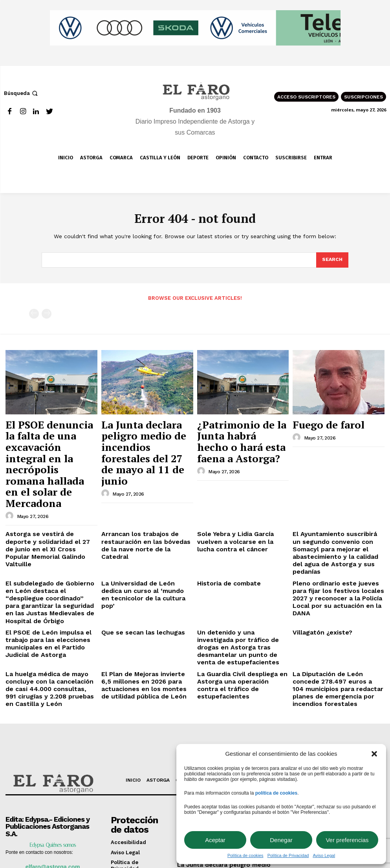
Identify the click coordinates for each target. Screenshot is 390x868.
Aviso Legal (324, 855)
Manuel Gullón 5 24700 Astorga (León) (46, 789)
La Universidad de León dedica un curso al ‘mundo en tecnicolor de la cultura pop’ (147, 520)
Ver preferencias (347, 840)
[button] (374, 754)
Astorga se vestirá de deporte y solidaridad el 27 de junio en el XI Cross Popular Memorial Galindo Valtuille (49, 489)
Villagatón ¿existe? (317, 548)
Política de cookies (245, 855)
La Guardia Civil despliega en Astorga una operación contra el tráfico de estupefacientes (239, 583)
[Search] (332, 260)
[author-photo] (11, 462)
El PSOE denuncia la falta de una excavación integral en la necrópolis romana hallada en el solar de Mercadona (51, 436)
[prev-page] (34, 313)
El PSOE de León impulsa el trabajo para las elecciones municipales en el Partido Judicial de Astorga (51, 554)
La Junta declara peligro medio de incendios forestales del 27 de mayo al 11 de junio (144, 433)
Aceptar (215, 840)
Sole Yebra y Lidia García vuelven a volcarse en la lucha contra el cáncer (243, 485)
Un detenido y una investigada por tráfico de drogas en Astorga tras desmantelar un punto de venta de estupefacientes (242, 558)
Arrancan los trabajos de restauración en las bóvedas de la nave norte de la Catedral (145, 485)
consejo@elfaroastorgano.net (53, 814)
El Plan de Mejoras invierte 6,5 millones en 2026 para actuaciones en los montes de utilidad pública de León (146, 586)
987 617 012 (59, 777)
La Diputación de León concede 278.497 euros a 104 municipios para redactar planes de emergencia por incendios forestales (334, 589)
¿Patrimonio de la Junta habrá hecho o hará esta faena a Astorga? (237, 429)
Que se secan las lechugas (135, 548)
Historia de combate (223, 514)
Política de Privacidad (288, 855)
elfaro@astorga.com (53, 766)
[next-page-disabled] (47, 313)
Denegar (281, 840)
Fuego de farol (317, 422)
